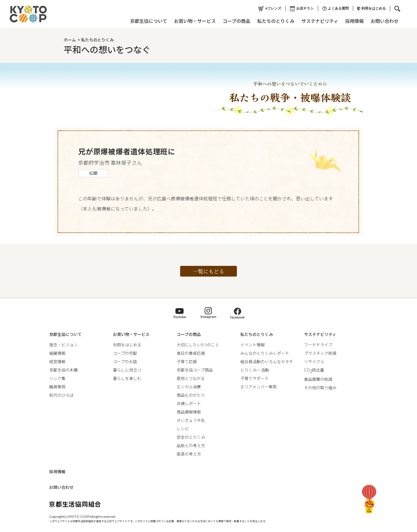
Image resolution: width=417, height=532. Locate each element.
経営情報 (57, 361)
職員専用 (57, 387)
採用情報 (354, 21)
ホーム (70, 40)
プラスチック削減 (320, 353)
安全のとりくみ (191, 437)
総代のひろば (61, 395)
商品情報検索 (189, 412)
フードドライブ (318, 345)
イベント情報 (253, 345)
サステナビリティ (320, 21)
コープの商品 (236, 21)
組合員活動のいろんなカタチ (267, 361)
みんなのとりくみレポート (265, 353)
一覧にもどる (209, 271)
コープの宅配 (125, 353)
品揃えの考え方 (191, 445)
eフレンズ (270, 9)
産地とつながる (191, 378)
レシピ (183, 429)
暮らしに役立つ (127, 370)
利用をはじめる (372, 8)
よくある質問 (335, 9)
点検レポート (189, 403)
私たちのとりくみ (276, 21)
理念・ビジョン (63, 345)
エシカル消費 (189, 387)
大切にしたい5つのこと (198, 345)
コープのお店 (125, 361)
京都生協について (149, 21)
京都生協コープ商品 (195, 370)
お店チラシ (302, 9)
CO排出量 (314, 370)
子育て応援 (187, 361)
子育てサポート (255, 378)
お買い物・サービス (195, 21)
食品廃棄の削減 (318, 379)
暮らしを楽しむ (127, 378)
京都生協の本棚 (63, 370)
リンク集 (57, 378)
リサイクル (314, 361)
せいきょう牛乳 (191, 420)
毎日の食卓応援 (191, 353)
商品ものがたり (191, 395)
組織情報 (57, 353)
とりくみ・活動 (255, 370)
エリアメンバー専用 (258, 387)
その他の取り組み (320, 387)
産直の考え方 (189, 454)
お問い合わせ (385, 21)
